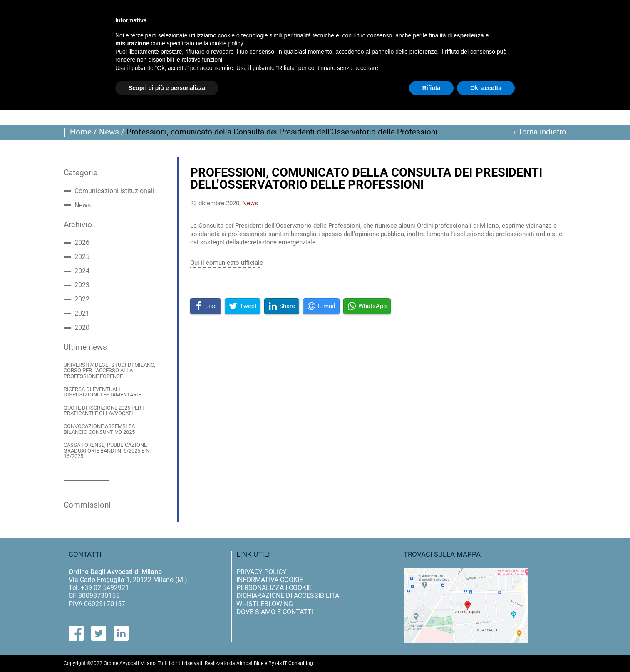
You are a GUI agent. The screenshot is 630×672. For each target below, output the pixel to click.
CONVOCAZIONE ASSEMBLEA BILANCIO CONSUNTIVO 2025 (99, 429)
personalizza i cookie (274, 588)
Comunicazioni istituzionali (114, 191)
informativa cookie (270, 580)
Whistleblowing (265, 604)
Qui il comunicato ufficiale (227, 263)
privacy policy (262, 572)
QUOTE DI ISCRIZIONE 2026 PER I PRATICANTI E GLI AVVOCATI (104, 411)
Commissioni (87, 505)
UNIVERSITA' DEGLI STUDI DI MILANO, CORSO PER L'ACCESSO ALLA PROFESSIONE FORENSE (109, 371)
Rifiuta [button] (432, 88)
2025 (82, 257)
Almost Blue (250, 663)
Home (81, 132)
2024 (82, 271)
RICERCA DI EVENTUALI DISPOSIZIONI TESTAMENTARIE (102, 392)
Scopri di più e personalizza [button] (167, 88)
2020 (82, 328)
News (109, 132)
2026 (82, 243)
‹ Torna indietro (540, 132)
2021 (82, 314)
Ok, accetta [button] (486, 88)
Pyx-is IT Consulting (291, 663)
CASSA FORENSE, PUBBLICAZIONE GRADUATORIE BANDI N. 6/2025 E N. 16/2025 (107, 450)
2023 (82, 285)
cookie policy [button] (226, 43)
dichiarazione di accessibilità (288, 596)
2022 (82, 299)
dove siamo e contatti (275, 612)
